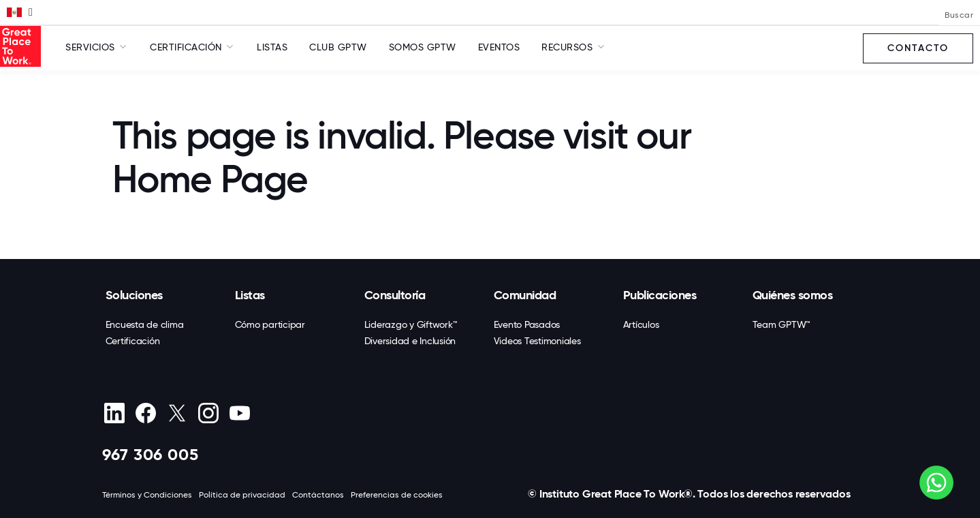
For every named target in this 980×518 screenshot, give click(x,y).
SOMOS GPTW (423, 47)
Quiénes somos (793, 295)
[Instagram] (209, 413)
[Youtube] (240, 413)
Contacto (918, 48)
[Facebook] (146, 413)
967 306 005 (151, 454)
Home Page (210, 179)
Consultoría (395, 295)
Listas (272, 47)
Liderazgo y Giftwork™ (411, 324)
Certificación (133, 341)
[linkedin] (115, 413)
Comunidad (525, 295)
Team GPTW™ (782, 324)
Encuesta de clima (145, 324)
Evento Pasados (527, 324)
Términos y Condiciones (147, 495)
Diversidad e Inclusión (410, 341)
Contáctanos (318, 495)
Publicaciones (660, 295)
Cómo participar (270, 324)
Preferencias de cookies (397, 495)
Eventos (499, 47)
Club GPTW (338, 47)
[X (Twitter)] (177, 413)
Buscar (959, 15)
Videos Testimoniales (537, 341)
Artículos (641, 324)
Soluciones (134, 295)
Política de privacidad (242, 495)
